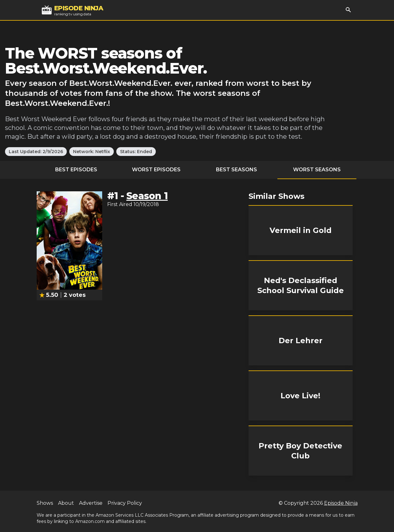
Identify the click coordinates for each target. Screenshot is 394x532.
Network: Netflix (92, 152)
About (66, 503)
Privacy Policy (125, 503)
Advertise (91, 503)
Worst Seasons (317, 170)
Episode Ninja (341, 503)
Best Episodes (76, 170)
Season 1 (147, 196)
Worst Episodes (156, 170)
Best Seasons (236, 170)
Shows (45, 503)
